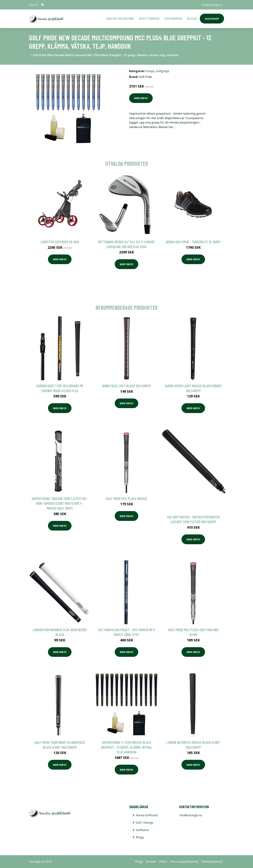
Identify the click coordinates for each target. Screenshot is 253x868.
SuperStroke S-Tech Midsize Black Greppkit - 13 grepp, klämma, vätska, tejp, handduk (126, 747)
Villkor (163, 862)
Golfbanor (173, 19)
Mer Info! (141, 98)
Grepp (150, 71)
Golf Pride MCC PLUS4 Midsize (126, 499)
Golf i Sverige (149, 19)
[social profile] (43, 5)
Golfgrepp (162, 71)
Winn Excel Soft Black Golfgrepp (126, 386)
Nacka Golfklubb (120, 19)
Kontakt (151, 862)
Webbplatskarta (212, 862)
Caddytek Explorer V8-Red (60, 242)
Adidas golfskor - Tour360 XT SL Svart (193, 242)
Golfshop (212, 19)
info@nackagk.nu (212, 5)
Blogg (192, 19)
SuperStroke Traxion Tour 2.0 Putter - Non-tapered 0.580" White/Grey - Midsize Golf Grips (60, 503)
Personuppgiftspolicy (184, 862)
